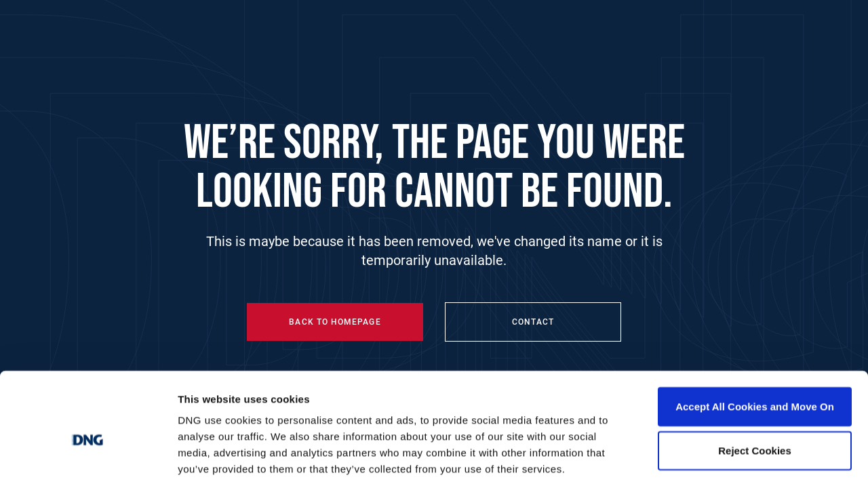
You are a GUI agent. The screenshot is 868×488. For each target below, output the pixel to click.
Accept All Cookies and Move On (755, 344)
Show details (712, 461)
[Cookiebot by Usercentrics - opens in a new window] (88, 462)
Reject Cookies (755, 389)
